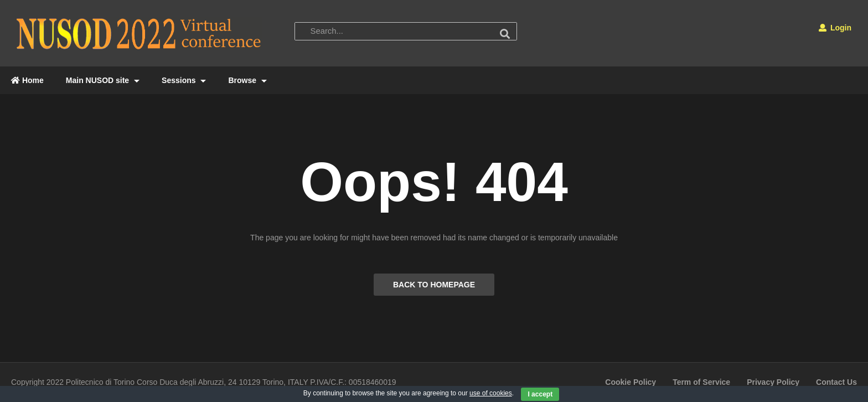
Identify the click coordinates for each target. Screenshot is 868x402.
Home (27, 80)
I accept (540, 394)
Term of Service (701, 382)
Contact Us (836, 382)
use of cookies (491, 393)
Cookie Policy (631, 382)
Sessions (184, 80)
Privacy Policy (773, 382)
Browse (247, 80)
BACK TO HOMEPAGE (434, 285)
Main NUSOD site (103, 80)
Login (835, 28)
